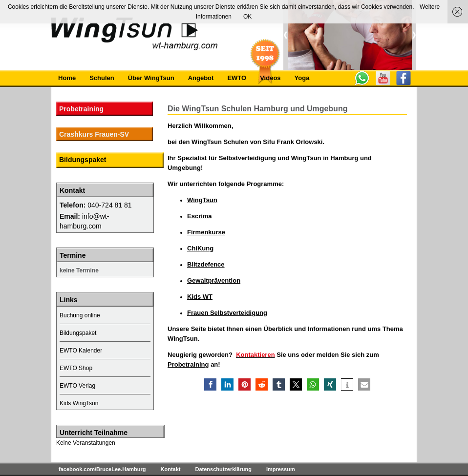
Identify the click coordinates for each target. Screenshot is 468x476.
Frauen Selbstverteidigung (227, 313)
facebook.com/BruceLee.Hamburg (102, 469)
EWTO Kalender (81, 351)
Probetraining (188, 364)
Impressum (281, 469)
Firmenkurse (206, 232)
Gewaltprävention (214, 280)
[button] (210, 384)
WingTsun (202, 200)
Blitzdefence (206, 264)
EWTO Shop (76, 368)
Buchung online (80, 315)
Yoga (302, 78)
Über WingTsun (151, 78)
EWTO (237, 78)
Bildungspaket (83, 160)
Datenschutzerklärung (223, 469)
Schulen (102, 78)
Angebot (201, 78)
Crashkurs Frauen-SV (94, 134)
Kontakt (171, 469)
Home (67, 78)
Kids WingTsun (79, 403)
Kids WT (200, 297)
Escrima (200, 216)
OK (247, 17)
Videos (270, 78)
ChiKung (200, 248)
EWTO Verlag (77, 386)
